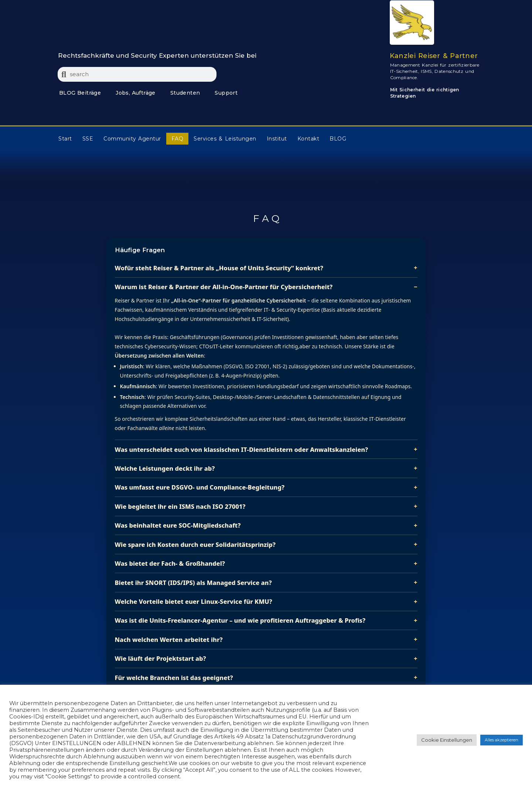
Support (226, 93)
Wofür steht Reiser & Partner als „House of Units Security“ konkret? (219, 268)
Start (65, 139)
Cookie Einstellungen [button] (447, 740)
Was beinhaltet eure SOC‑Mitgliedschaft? (178, 525)
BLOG (338, 139)
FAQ (178, 139)
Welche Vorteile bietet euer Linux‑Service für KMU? (194, 601)
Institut (277, 139)
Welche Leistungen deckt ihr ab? (165, 468)
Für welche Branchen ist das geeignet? (174, 678)
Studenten (185, 93)
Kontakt (308, 139)
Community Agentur (132, 139)
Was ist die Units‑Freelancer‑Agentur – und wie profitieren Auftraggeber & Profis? (240, 620)
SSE (88, 139)
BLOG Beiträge (80, 93)
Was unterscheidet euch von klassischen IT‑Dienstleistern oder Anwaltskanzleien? (242, 449)
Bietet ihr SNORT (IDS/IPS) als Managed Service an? (193, 583)
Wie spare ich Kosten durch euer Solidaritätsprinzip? (195, 544)
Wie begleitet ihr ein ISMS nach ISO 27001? (180, 506)
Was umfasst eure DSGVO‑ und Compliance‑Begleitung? (200, 487)
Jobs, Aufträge (136, 93)
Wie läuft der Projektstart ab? (161, 658)
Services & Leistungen (225, 139)
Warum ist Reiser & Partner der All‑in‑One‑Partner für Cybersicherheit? (224, 287)
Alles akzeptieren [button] (502, 740)
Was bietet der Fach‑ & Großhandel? (170, 563)
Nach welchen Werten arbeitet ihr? (169, 639)
